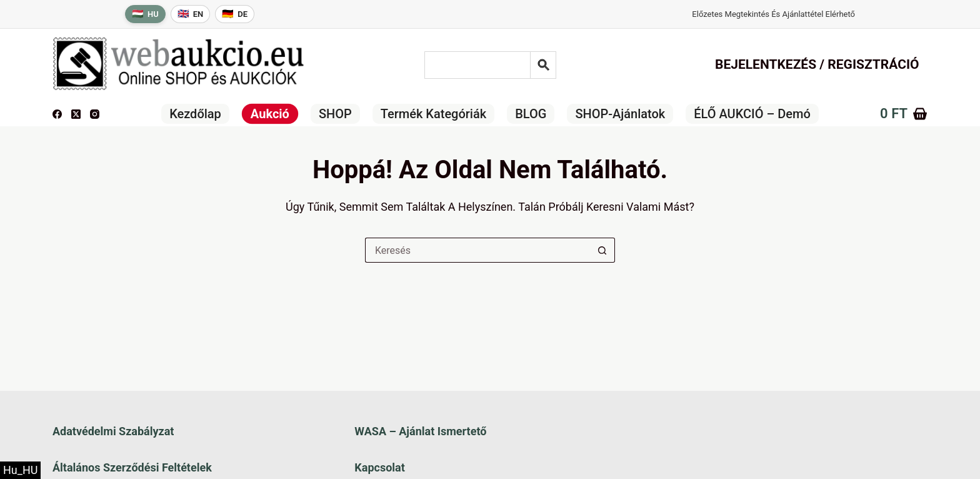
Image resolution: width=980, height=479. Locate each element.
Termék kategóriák (433, 114)
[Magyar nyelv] (145, 14)
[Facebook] (57, 114)
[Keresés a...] (477, 250)
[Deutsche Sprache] (235, 14)
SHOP (335, 114)
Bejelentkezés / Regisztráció (817, 64)
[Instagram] (95, 114)
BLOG (531, 114)
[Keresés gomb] (602, 250)
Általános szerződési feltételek (132, 467)
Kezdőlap (195, 114)
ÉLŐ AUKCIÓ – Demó (752, 114)
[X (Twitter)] (76, 114)
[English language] (191, 14)
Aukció (270, 114)
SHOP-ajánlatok (620, 114)
